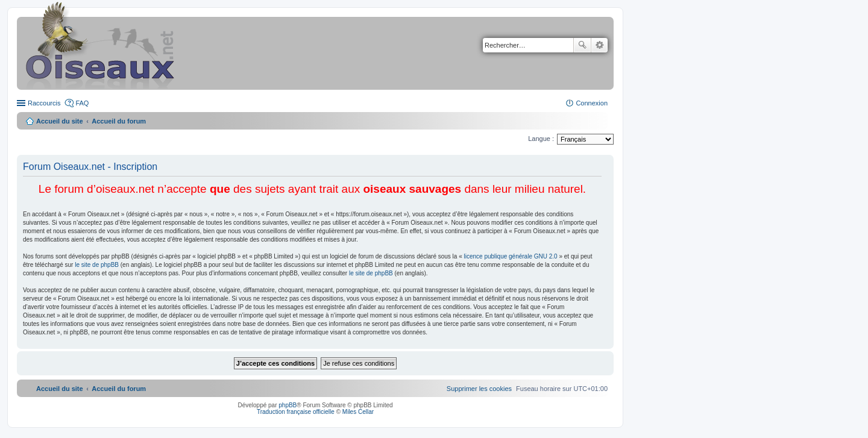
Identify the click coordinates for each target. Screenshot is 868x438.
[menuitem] (479, 389)
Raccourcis (44, 103)
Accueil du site (60, 121)
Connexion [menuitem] (592, 103)
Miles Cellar (358, 412)
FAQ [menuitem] (82, 103)
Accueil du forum (119, 121)
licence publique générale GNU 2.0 (511, 256)
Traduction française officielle (296, 412)
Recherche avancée (599, 45)
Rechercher (582, 45)
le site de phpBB (97, 265)
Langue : (541, 139)
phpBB (288, 405)
